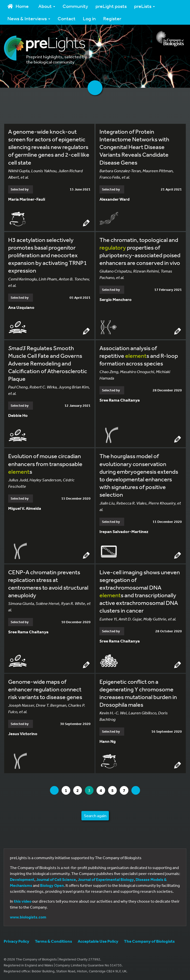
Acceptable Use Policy (98, 941)
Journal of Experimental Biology (106, 879)
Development (22, 879)
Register (112, 18)
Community (75, 6)
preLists (144, 6)
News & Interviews (29, 18)
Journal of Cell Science (56, 879)
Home (18, 6)
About (47, 6)
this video (23, 901)
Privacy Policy (16, 941)
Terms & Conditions (53, 941)
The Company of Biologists (149, 941)
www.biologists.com (28, 917)
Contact (67, 18)
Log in (89, 18)
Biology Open (52, 885)
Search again (95, 816)
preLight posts (111, 6)
